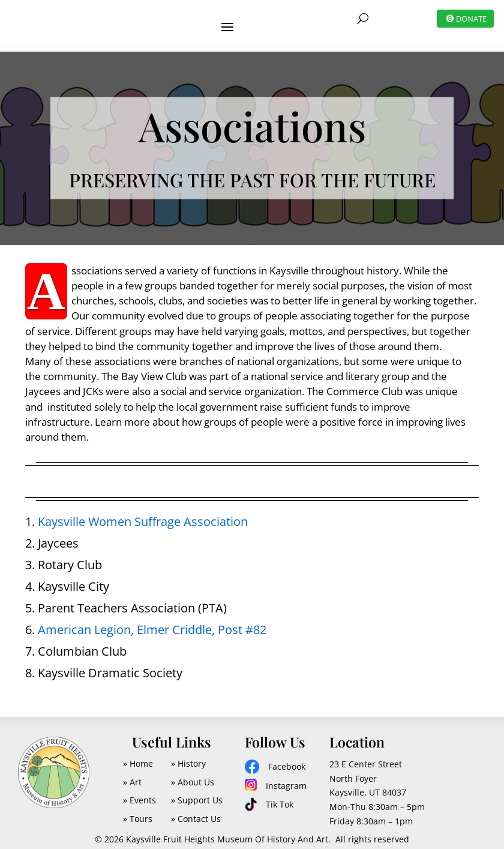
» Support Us (197, 793)
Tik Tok (280, 797)
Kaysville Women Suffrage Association (143, 514)
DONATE (471, 19)
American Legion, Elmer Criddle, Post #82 (152, 622)
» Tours (138, 811)
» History (188, 756)
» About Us (193, 775)
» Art (132, 775)
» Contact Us (196, 811)
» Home (138, 756)
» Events (139, 793)
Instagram (286, 778)
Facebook (287, 759)
